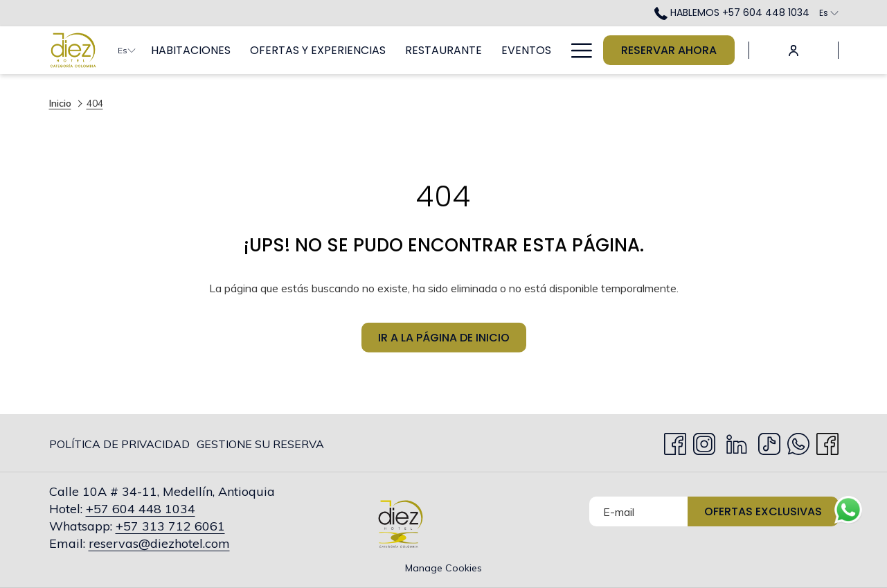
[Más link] (576, 50)
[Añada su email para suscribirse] (638, 511)
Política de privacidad (119, 444)
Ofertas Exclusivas (763, 511)
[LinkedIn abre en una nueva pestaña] (737, 441)
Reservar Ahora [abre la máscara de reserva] (669, 50)
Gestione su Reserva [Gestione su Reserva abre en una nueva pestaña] (260, 446)
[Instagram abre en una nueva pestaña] (704, 441)
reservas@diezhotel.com (159, 543)
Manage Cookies (443, 568)
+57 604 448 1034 (141, 509)
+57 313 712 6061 (170, 526)
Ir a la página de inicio (444, 340)
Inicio (60, 103)
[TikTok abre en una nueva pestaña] (769, 441)
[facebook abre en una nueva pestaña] (827, 441)
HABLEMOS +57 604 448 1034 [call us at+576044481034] (732, 12)
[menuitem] (191, 50)
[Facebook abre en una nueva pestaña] (675, 441)
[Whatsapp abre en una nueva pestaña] (798, 441)
